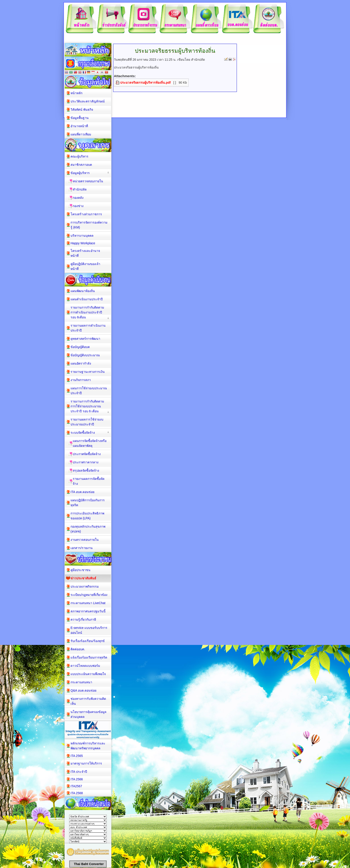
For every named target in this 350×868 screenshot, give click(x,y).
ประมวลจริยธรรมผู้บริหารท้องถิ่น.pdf (145, 83)
